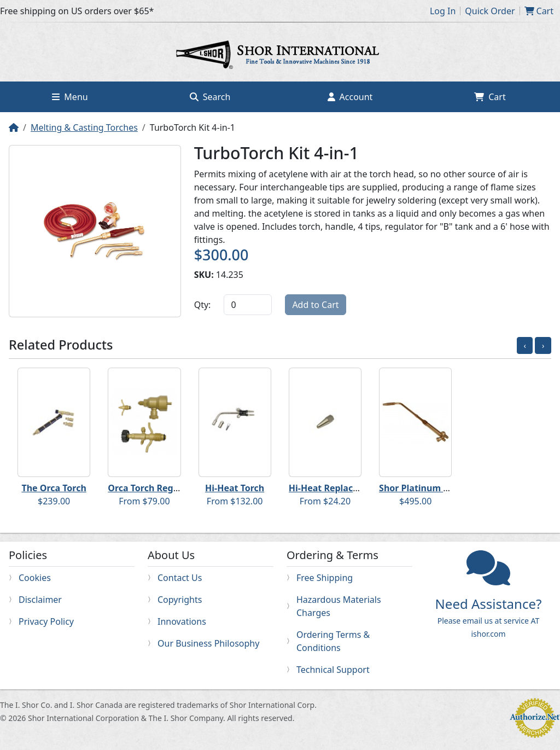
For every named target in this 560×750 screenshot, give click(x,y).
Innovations (182, 621)
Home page (280, 56)
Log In (443, 11)
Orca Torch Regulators (156, 488)
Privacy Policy (46, 621)
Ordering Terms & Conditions (333, 641)
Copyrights (180, 600)
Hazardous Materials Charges (339, 606)
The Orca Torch (54, 488)
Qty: (203, 305)
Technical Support (333, 670)
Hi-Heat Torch (235, 488)
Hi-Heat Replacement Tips (345, 488)
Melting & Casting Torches (84, 127)
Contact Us (180, 578)
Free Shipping (325, 578)
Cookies (35, 578)
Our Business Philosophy (208, 643)
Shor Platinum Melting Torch (441, 488)
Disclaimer (40, 600)
